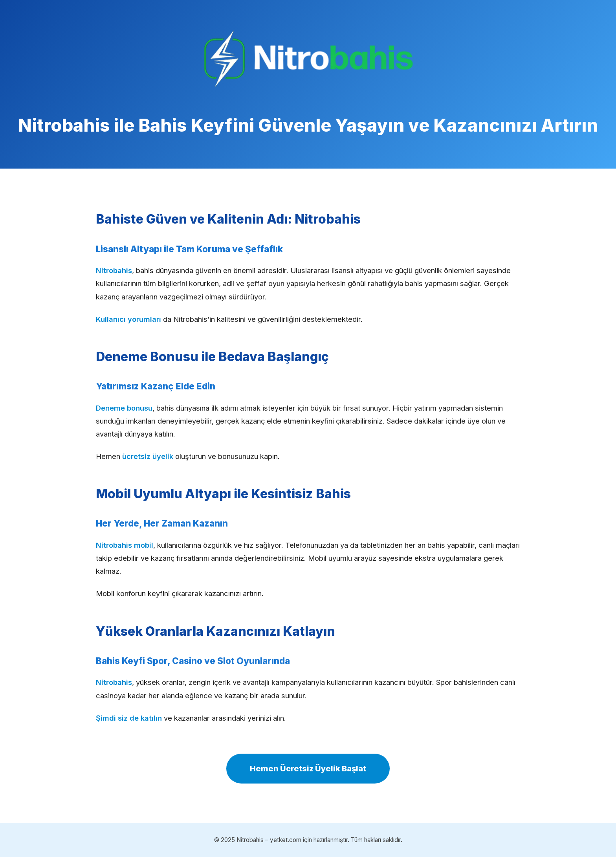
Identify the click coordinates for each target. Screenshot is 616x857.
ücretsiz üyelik (148, 456)
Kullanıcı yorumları (128, 319)
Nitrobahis (114, 270)
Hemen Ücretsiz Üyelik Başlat (308, 769)
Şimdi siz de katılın (129, 718)
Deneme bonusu (124, 408)
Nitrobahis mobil (125, 545)
